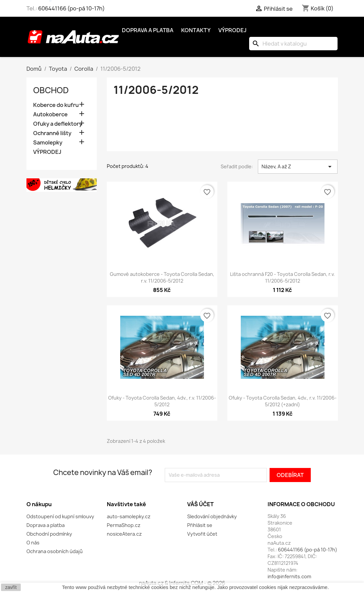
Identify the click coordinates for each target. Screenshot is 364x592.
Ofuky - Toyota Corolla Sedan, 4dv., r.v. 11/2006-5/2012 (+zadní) (283, 401)
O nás (33, 543)
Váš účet (200, 504)
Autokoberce (50, 114)
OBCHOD (51, 90)
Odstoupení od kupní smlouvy (60, 516)
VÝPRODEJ (47, 152)
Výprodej (232, 30)
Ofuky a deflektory (58, 124)
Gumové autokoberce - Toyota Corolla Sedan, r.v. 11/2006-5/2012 (162, 277)
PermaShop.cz (124, 525)
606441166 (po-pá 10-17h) (71, 8)
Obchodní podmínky (49, 534)
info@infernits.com (289, 576)
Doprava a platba (148, 30)
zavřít (11, 587)
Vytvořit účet (202, 534)
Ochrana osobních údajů (55, 551)
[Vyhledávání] (293, 44)
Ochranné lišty (52, 133)
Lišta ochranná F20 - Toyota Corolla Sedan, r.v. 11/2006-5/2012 (282, 277)
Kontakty (196, 30)
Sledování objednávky (212, 516)
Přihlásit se (200, 525)
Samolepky (48, 143)
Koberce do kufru (56, 105)
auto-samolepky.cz (129, 516)
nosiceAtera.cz (124, 534)
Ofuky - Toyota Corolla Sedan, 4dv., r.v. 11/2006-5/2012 (162, 401)
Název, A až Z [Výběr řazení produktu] (298, 167)
